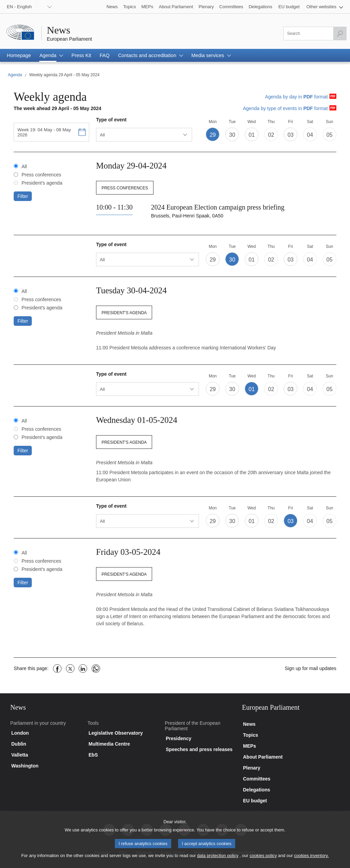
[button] (325, 7)
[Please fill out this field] (315, 34)
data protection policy (218, 858)
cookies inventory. (311, 858)
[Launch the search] (340, 34)
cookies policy (263, 858)
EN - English (19, 7)
